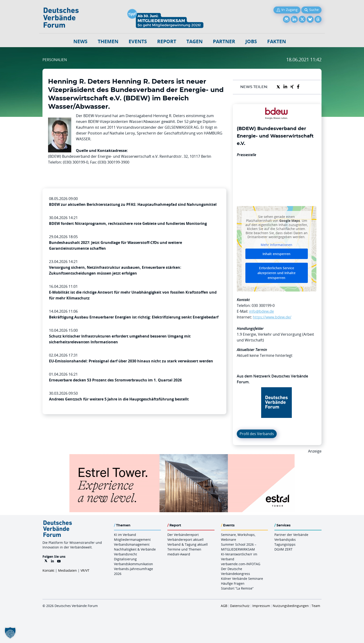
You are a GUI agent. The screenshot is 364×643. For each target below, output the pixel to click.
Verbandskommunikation (133, 564)
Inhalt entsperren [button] (276, 254)
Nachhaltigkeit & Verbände (135, 549)
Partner (224, 41)
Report (167, 41)
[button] (10, 633)
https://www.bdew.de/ (272, 317)
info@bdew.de (262, 311)
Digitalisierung (125, 559)
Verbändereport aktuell (185, 540)
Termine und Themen (184, 549)
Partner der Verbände (291, 535)
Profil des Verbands (257, 434)
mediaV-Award (179, 554)
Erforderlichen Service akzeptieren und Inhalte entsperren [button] (276, 273)
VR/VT (85, 570)
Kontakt (48, 570)
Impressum (261, 606)
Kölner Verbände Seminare (242, 579)
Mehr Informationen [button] (276, 245)
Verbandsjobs (285, 540)
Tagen (195, 41)
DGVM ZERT (283, 549)
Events (138, 41)
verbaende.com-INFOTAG (241, 564)
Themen (108, 41)
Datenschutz (240, 606)
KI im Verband (125, 535)
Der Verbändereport (183, 535)
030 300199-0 (263, 305)
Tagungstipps (285, 544)
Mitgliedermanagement (132, 540)
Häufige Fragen (233, 583)
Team (316, 606)
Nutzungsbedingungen (291, 606)
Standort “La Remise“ (237, 588)
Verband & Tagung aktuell (188, 544)
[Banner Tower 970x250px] (182, 457)
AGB (224, 606)
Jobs (251, 41)
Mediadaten (67, 570)
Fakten (277, 41)
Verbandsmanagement (132, 544)
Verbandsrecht (125, 554)
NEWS (80, 41)
